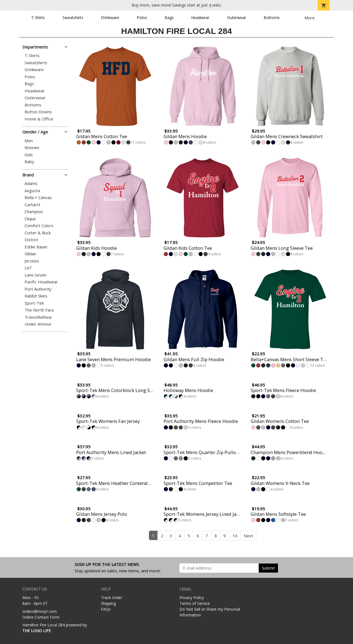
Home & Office (39, 119)
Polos (142, 18)
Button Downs (38, 112)
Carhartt (32, 205)
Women (32, 148)
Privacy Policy (192, 598)
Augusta (32, 191)
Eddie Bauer (36, 247)
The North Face (39, 310)
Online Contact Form (41, 617)
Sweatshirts (73, 18)
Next (248, 536)
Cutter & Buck (38, 233)
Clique (30, 219)
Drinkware (110, 18)
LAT (28, 268)
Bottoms (272, 18)
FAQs (106, 609)
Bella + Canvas (38, 198)
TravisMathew (38, 317)
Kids (29, 155)
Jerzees (32, 261)
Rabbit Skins (36, 296)
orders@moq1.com (40, 611)
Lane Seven (35, 275)
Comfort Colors (39, 226)
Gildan (30, 254)
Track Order (112, 598)
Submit (268, 568)
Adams (31, 183)
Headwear (200, 18)
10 (235, 536)
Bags (169, 18)
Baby (29, 162)
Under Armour (38, 324)
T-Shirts (38, 18)
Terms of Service (195, 603)
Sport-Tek (34, 303)
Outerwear (236, 18)
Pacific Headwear (41, 282)
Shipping (108, 603)
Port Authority (38, 289)
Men (29, 141)
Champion (34, 212)
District (31, 240)
